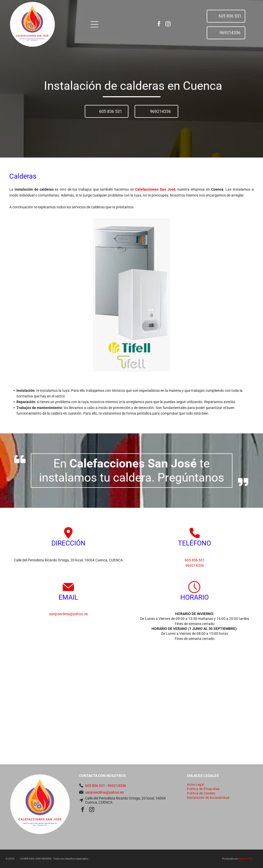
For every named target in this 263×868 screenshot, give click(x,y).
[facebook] (159, 25)
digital (248, 859)
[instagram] (168, 25)
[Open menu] (95, 24)
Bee (241, 859)
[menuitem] (220, 785)
